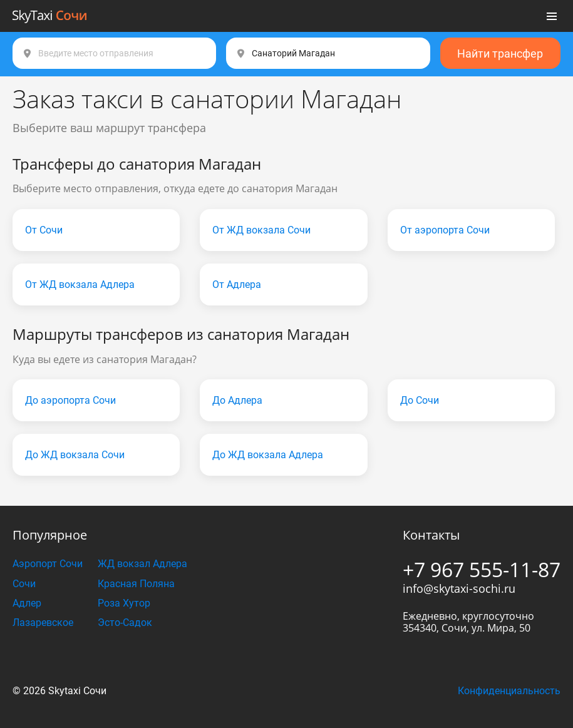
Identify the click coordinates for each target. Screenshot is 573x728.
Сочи (24, 584)
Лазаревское (43, 623)
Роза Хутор (124, 603)
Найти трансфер (500, 54)
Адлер (27, 603)
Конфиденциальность (509, 691)
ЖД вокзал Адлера (142, 564)
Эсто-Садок (125, 623)
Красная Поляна (136, 584)
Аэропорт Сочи (48, 564)
